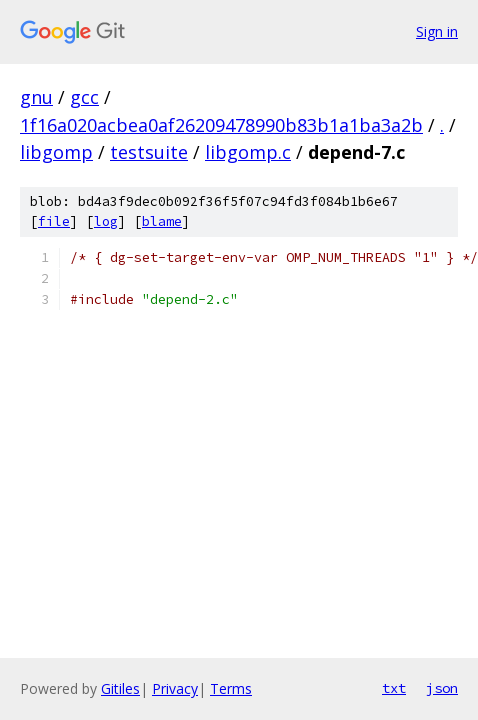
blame (162, 221)
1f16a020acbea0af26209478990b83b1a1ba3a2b (221, 125)
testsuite (149, 152)
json (442, 688)
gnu (36, 97)
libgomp (56, 152)
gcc (84, 97)
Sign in (437, 31)
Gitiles (120, 688)
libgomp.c (248, 152)
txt (394, 688)
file (54, 221)
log (106, 221)
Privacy (175, 688)
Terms (231, 688)
